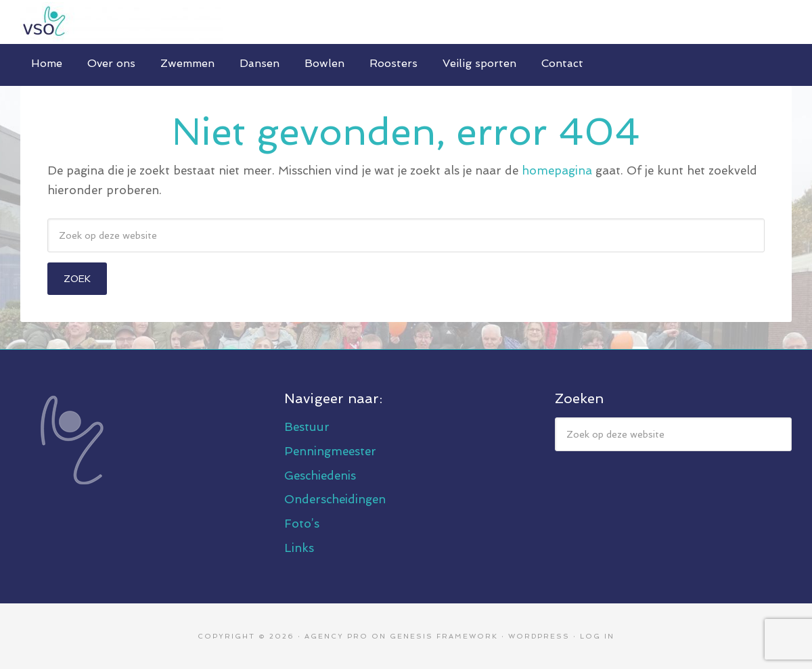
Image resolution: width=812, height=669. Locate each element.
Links (299, 548)
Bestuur (307, 427)
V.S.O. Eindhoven (406, 22)
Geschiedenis (320, 476)
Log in (597, 636)
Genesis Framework (444, 636)
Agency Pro (336, 636)
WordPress (539, 636)
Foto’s (302, 524)
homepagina (557, 170)
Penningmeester (330, 451)
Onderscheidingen (335, 499)
